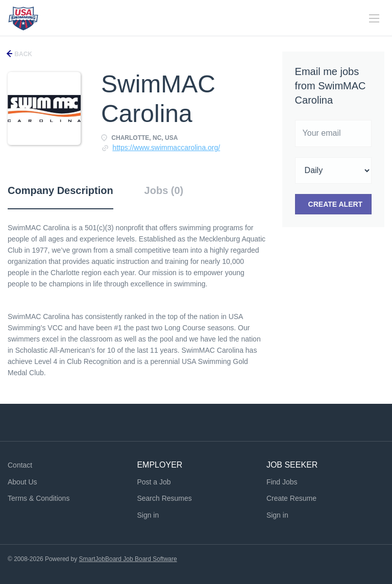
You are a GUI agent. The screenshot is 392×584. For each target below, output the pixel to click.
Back (22, 54)
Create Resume (291, 498)
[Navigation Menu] (374, 18)
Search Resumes (164, 498)
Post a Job (154, 482)
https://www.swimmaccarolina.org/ (166, 148)
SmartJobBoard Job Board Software (128, 559)
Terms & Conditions (39, 498)
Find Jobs (282, 482)
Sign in (148, 515)
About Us (22, 482)
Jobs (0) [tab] (164, 190)
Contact (20, 465)
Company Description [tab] (60, 190)
